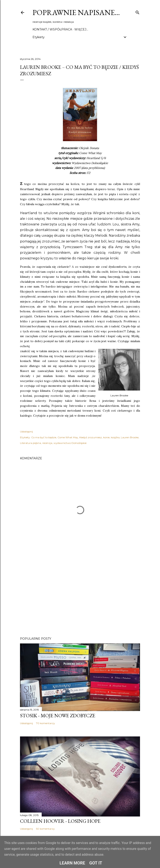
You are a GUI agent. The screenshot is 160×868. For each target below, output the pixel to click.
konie (106, 437)
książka (115, 437)
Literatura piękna (31, 443)
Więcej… (81, 29)
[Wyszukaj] (137, 12)
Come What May (68, 437)
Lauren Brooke (130, 437)
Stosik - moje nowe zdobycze (58, 715)
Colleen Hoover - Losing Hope (60, 821)
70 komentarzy (46, 723)
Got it (96, 863)
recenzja (47, 443)
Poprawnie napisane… (76, 12)
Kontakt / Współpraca (52, 29)
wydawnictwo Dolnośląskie (70, 443)
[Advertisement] (80, 597)
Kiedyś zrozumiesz (91, 437)
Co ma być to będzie (44, 437)
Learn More (72, 863)
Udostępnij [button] (26, 431)
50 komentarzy (45, 829)
